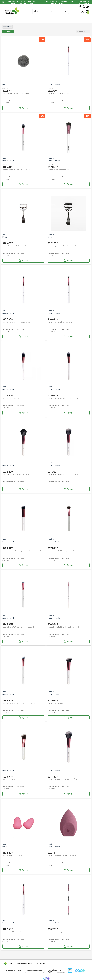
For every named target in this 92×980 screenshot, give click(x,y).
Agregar (23, 108)
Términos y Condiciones (36, 964)
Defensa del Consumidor (14, 971)
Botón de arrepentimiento (34, 971)
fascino (7, 26)
